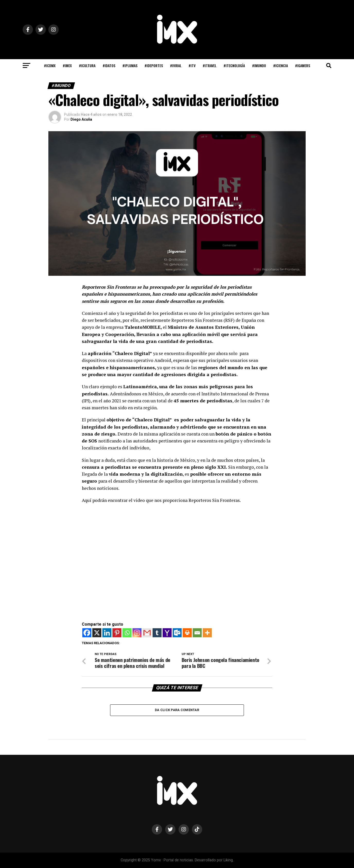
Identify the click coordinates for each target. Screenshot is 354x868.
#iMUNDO (259, 65)
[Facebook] (87, 633)
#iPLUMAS (130, 65)
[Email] (197, 633)
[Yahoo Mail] (167, 633)
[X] (97, 633)
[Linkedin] (107, 633)
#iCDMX (50, 65)
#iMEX (67, 65)
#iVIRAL (176, 65)
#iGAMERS (303, 65)
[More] (207, 633)
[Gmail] (147, 633)
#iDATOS (109, 65)
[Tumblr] (157, 633)
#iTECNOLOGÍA (234, 65)
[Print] (187, 633)
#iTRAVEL (210, 65)
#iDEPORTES (154, 65)
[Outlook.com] (177, 633)
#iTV (192, 65)
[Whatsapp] (127, 633)
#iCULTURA (87, 65)
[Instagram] (137, 633)
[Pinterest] (117, 633)
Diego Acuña (81, 119)
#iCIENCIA (281, 65)
